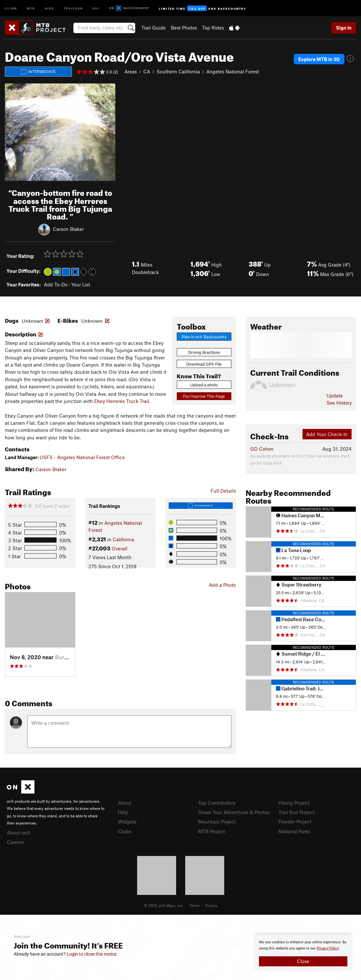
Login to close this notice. (92, 954)
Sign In (344, 28)
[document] (303, 953)
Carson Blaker (68, 229)
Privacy (211, 905)
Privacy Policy (328, 948)
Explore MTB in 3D (319, 59)
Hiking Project (294, 803)
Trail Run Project (297, 812)
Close (303, 961)
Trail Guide (154, 28)
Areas (131, 71)
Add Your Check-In (327, 434)
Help (123, 812)
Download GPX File (204, 364)
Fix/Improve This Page (204, 396)
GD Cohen (262, 449)
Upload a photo (204, 385)
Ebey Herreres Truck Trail (122, 401)
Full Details (223, 491)
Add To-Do (56, 284)
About (125, 803)
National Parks (294, 831)
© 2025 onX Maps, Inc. (164, 905)
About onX (19, 833)
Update (335, 396)
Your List (81, 284)
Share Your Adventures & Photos (234, 812)
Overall (120, 548)
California (123, 539)
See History (339, 403)
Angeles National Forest (233, 71)
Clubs (124, 831)
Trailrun (73, 8)
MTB (31, 8)
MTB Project (212, 831)
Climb (11, 8)
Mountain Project (217, 822)
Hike (49, 8)
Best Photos (184, 28)
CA (147, 71)
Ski (96, 8)
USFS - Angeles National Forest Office (82, 457)
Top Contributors (217, 803)
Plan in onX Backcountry (204, 337)
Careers (15, 842)
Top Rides (213, 28)
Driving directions (204, 352)
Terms (194, 905)
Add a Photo (222, 585)
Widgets (127, 822)
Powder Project (295, 822)
